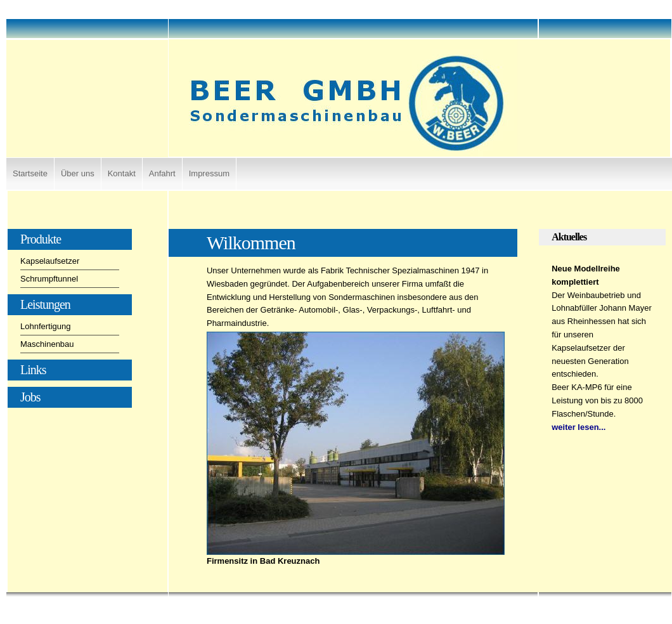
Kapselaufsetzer (50, 261)
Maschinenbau (47, 344)
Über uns (78, 173)
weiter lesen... (578, 427)
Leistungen (45, 304)
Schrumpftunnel (49, 279)
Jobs (30, 397)
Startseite (30, 173)
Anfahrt (162, 173)
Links (33, 370)
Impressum (209, 173)
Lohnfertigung (46, 326)
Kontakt (122, 173)
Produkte (41, 239)
